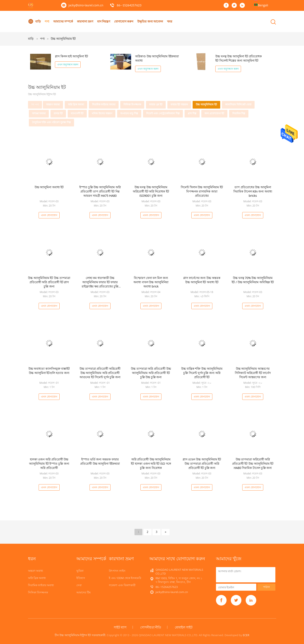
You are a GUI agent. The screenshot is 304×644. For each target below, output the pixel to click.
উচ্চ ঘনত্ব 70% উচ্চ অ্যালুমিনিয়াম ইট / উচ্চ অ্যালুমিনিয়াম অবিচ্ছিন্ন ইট (253, 280)
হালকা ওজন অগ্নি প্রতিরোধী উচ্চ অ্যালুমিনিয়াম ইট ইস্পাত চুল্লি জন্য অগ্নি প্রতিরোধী (49, 464)
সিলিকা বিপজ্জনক (132, 104)
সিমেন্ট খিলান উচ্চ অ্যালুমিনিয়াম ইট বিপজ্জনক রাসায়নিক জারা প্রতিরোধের (202, 191)
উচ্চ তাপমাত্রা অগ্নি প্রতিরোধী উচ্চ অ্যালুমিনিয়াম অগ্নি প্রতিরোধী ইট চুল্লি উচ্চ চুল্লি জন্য (151, 373)
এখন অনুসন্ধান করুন (68, 64)
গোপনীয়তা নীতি (151, 627)
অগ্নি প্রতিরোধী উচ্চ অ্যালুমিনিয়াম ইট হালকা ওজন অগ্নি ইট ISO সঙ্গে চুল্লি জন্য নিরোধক (151, 464)
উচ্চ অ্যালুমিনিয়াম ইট (63, 39)
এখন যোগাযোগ (49, 215)
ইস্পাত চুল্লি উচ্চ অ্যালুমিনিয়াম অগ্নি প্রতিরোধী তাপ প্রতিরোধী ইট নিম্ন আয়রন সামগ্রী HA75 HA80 (100, 191)
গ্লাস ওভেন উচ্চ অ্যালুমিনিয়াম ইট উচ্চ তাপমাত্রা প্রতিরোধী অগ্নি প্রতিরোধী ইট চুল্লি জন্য (202, 464)
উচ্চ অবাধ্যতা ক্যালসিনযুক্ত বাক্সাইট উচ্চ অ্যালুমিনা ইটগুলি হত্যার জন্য (49, 371)
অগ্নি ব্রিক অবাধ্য (76, 104)
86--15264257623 (129, 5)
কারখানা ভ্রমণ (85, 21)
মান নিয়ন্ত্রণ (104, 21)
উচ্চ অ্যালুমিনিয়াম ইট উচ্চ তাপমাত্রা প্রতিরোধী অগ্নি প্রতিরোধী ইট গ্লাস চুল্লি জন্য (49, 282)
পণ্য (47, 21)
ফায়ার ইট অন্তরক (179, 104)
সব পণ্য (35, 104)
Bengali (263, 5)
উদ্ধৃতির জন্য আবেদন (150, 21)
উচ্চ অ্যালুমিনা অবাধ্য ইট (49, 187)
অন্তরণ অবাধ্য (53, 104)
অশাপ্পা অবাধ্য (39, 113)
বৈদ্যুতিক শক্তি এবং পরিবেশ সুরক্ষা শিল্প (52, 122)
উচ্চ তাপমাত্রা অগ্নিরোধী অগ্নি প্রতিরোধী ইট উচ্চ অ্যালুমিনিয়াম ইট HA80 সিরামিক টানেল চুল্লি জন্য (253, 464)
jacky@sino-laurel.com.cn (86, 5)
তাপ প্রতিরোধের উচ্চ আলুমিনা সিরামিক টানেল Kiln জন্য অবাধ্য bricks (253, 191)
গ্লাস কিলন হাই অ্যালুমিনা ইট (71, 56)
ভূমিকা (80, 571)
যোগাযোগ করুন (124, 21)
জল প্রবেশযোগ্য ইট (214, 113)
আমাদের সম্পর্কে (63, 21)
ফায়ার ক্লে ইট (156, 104)
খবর (170, 21)
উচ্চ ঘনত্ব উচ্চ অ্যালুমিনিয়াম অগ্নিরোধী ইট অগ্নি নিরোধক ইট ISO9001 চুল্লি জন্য (151, 191)
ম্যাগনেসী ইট (77, 113)
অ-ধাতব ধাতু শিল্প (129, 113)
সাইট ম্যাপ (120, 627)
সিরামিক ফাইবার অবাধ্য (104, 104)
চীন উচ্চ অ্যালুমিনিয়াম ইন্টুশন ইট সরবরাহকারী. (81, 635)
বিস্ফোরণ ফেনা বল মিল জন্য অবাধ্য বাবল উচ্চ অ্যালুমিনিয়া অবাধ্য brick (151, 282)
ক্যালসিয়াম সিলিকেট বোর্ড (238, 104)
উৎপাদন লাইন (117, 571)
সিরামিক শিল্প (239, 113)
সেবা (79, 585)
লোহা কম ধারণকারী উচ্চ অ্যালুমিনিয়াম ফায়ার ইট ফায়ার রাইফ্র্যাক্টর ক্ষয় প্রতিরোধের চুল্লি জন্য (100, 284)
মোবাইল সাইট (184, 627)
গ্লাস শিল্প (192, 113)
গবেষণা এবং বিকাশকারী (122, 585)
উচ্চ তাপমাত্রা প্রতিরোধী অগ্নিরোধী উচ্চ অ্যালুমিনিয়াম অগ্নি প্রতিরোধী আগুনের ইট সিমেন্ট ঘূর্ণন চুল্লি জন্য (100, 373)
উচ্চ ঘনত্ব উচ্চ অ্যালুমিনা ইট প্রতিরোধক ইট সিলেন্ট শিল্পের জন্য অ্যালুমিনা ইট (239, 58)
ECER (246, 635)
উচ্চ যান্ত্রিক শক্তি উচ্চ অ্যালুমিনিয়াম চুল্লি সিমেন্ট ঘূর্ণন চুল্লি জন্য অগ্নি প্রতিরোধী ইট (202, 373)
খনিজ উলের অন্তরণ (102, 113)
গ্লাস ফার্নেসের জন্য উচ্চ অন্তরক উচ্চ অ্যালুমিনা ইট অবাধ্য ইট (202, 280)
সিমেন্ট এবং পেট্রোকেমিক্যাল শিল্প (163, 113)
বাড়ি (34, 21)
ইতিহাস (81, 578)
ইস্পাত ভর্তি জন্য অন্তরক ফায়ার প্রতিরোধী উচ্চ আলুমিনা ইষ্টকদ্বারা (100, 461)
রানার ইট (58, 113)
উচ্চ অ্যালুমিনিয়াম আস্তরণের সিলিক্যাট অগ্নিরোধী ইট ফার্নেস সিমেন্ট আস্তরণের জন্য (253, 373)
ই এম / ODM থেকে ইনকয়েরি (125, 578)
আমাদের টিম (83, 592)
